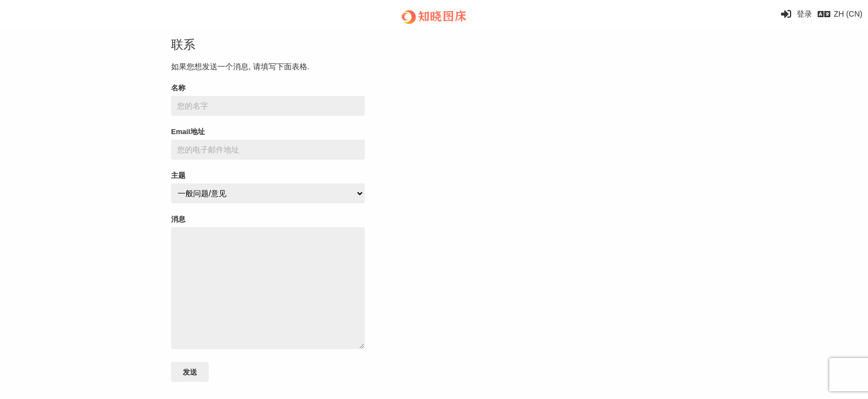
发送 (190, 372)
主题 (178, 175)
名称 (178, 88)
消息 (178, 219)
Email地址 (188, 132)
